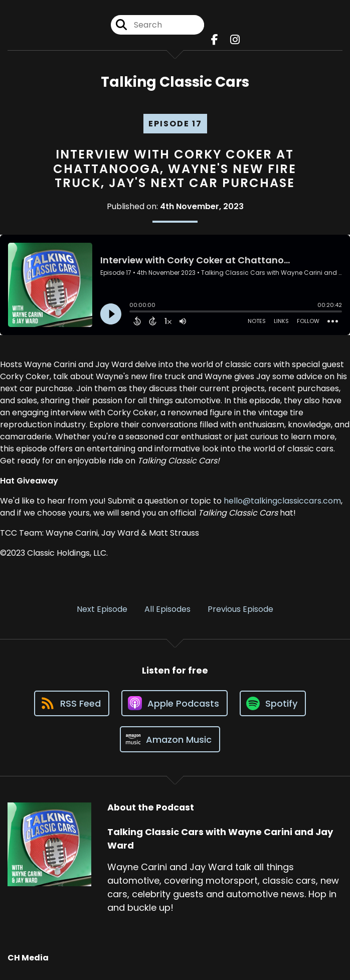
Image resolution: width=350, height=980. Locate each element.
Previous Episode (240, 609)
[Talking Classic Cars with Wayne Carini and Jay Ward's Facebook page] (215, 40)
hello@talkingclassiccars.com (282, 501)
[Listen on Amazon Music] (170, 739)
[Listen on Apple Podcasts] (174, 703)
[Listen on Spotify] (273, 703)
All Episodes (167, 609)
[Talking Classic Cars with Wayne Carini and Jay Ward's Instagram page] (235, 40)
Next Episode (102, 609)
